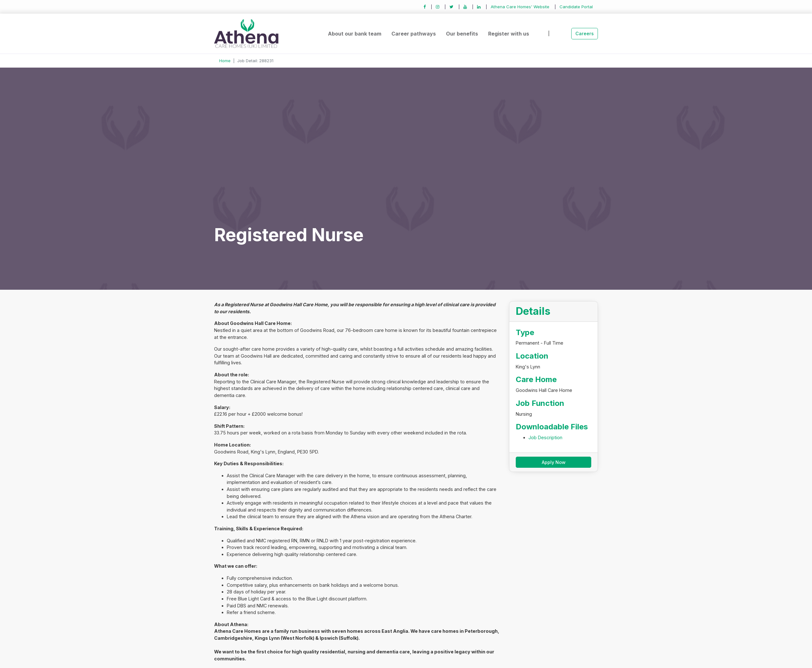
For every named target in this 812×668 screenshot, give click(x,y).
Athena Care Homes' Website (520, 7)
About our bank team (355, 34)
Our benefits (462, 34)
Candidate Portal (576, 7)
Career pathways (414, 34)
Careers (585, 33)
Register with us (509, 34)
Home (225, 61)
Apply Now (554, 462)
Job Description (545, 437)
